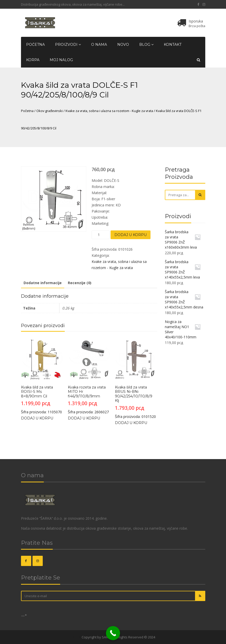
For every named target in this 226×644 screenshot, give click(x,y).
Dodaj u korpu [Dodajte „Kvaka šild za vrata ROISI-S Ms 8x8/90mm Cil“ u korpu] (37, 418)
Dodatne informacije (43, 283)
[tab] (43, 283)
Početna (35, 45)
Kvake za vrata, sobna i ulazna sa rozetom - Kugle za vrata (109, 111)
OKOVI (76, 637)
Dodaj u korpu (131, 235)
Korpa (33, 60)
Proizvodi (68, 45)
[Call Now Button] (113, 633)
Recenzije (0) (80, 283)
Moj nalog (61, 60)
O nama (99, 45)
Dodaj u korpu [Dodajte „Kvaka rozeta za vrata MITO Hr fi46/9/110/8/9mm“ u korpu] (84, 418)
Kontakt (173, 45)
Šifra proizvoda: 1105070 (42, 376)
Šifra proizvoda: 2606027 (89, 376)
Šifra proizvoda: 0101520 (136, 378)
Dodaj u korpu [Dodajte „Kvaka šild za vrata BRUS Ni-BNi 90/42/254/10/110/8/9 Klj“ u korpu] (131, 423)
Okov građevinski (50, 111)
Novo (123, 45)
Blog (146, 45)
